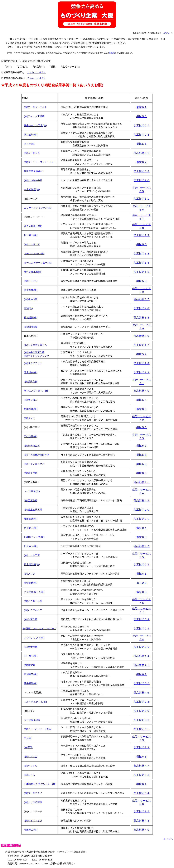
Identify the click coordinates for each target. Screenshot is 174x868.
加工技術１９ (142, 372)
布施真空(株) (31, 674)
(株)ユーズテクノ (33, 793)
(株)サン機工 (31, 400)
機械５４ (142, 354)
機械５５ (142, 400)
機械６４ (142, 784)
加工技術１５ (142, 272)
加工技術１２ (142, 235)
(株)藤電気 (30, 665)
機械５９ (142, 464)
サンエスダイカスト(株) (37, 391)
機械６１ (142, 574)
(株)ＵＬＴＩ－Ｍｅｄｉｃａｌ (40, 162)
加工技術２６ (142, 647)
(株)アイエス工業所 (34, 116)
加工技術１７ (142, 345)
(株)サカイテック (33, 363)
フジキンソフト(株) (34, 638)
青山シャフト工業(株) (35, 125)
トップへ (168, 839)
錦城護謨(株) (31, 318)
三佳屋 (28, 738)
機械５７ (142, 446)
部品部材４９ (142, 830)
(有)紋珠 (28, 747)
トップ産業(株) (32, 491)
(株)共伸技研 (31, 299)
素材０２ (142, 162)
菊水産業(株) (31, 290)
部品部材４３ (142, 546)
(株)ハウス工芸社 (33, 601)
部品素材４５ (142, 665)
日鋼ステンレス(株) (34, 537)
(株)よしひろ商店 (33, 802)
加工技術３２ (142, 747)
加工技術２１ (142, 519)
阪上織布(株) (31, 372)
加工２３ (142, 583)
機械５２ (142, 244)
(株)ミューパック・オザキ (38, 729)
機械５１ (142, 144)
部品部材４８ (142, 821)
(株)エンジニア (32, 244)
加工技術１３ (142, 254)
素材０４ (142, 528)
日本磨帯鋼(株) (32, 564)
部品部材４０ (142, 391)
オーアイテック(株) (34, 254)
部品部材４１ (142, 482)
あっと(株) (30, 144)
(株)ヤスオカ (31, 757)
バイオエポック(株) (34, 592)
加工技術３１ (142, 729)
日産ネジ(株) (31, 546)
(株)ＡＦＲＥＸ (32, 153)
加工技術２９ (142, 711)
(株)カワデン (31, 281)
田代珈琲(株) (31, 436)
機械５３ (142, 281)
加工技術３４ (142, 793)
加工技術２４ (142, 619)
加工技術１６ (142, 308)
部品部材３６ (142, 153)
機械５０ (142, 116)
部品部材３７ (142, 299)
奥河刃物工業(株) (33, 272)
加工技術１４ (142, 263)
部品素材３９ (142, 336)
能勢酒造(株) (31, 583)
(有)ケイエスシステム (35, 345)
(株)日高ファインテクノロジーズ (39, 629)
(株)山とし (30, 775)
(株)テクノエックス (34, 464)
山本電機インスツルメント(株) (40, 784)
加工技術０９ (142, 171)
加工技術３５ (142, 812)
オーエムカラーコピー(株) (38, 263)
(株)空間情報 (31, 327)
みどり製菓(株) (32, 720)
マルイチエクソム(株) (35, 702)
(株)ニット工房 (32, 555)
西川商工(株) (31, 528)
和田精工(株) (31, 830)
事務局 (112, 53)
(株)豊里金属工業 (33, 510)
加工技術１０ (142, 180)
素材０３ (142, 409)
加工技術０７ (142, 126)
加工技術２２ (142, 565)
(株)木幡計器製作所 (34, 352)
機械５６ (142, 427)
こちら (166, 33)
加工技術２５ (142, 629)
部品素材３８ (142, 318)
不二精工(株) (31, 656)
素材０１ (142, 107)
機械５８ (142, 455)
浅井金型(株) (31, 135)
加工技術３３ (142, 775)
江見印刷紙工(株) (33, 226)
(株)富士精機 (31, 647)
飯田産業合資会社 (33, 171)
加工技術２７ (142, 683)
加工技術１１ (142, 199)
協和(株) (28, 308)
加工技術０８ (142, 135)
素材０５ (142, 537)
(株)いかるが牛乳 (33, 180)
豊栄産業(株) (31, 683)
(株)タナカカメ (32, 446)
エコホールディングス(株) (38, 208)
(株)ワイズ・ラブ (33, 821)
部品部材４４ (142, 656)
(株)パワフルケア (33, 610)
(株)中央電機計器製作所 (37, 455)
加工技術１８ (142, 363)
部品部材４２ (142, 501)
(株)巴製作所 (31, 500)
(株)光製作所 (31, 619)
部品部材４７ (142, 766)
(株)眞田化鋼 (31, 382)
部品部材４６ (142, 693)
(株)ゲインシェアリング (37, 356)
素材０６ (142, 592)
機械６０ (142, 473)
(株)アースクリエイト (35, 107)
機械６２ (142, 674)
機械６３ (142, 757)
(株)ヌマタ (30, 574)
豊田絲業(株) (31, 519)
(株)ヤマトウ (31, 766)
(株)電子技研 (31, 473)
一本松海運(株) (32, 189)
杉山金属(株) (31, 409)
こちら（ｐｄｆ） (37, 72)
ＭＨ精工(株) (31, 235)
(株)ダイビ (30, 418)
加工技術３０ (142, 720)
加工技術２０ (142, 510)
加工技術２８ (142, 702)
